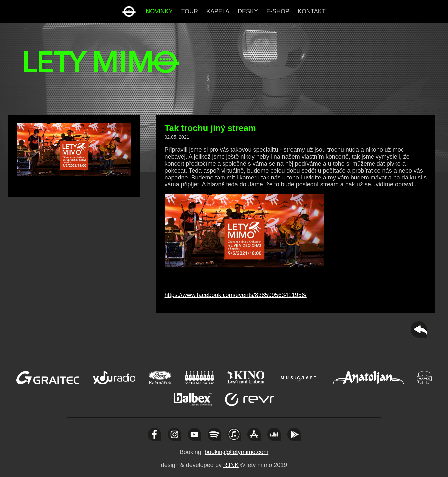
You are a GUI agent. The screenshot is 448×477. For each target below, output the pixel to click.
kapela (218, 11)
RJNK (231, 465)
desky (248, 11)
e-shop (278, 11)
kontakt (312, 11)
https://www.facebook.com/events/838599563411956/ (236, 295)
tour (189, 11)
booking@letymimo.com (236, 452)
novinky (159, 11)
